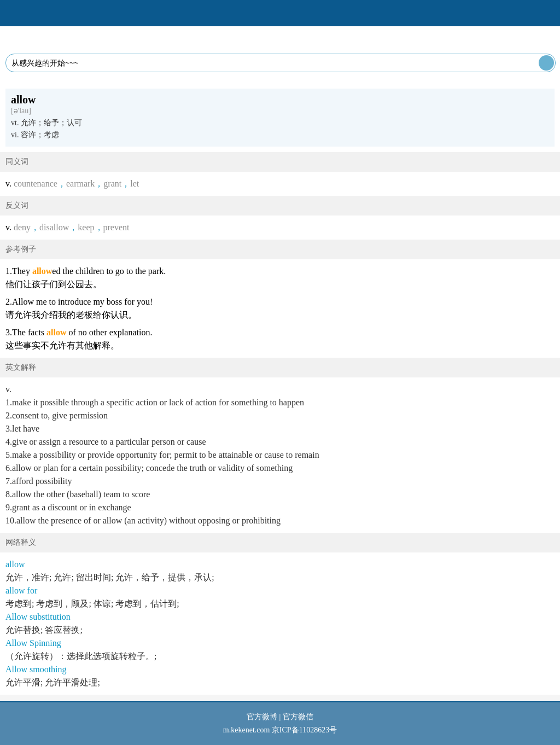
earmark (80, 184)
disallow (54, 227)
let (135, 184)
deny (22, 227)
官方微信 (298, 717)
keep (86, 227)
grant (112, 184)
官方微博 (262, 717)
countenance (36, 184)
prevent (116, 227)
